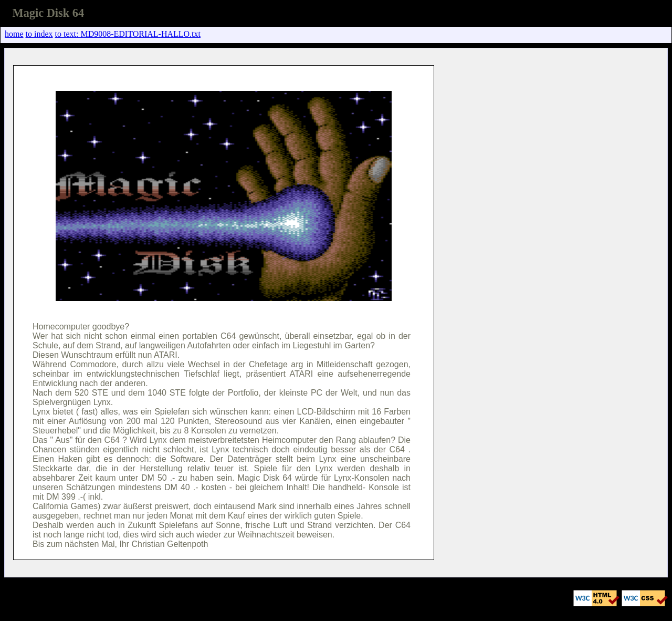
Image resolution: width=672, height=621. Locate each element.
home (14, 34)
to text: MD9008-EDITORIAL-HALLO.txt (128, 34)
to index (39, 34)
